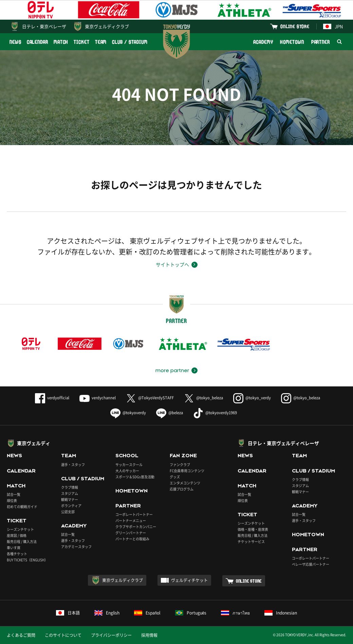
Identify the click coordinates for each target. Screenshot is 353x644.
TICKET (81, 42)
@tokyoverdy (128, 413)
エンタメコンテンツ (185, 483)
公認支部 (68, 512)
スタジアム (70, 493)
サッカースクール (129, 465)
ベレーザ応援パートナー (311, 564)
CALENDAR (38, 42)
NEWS (15, 42)
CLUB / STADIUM (130, 42)
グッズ (175, 477)
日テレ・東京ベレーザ (44, 26)
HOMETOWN (292, 42)
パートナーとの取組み (132, 539)
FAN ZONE (183, 456)
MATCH (61, 42)
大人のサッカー (127, 471)
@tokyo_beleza (203, 398)
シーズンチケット (20, 529)
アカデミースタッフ (76, 547)
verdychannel (98, 398)
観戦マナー (70, 499)
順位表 (12, 500)
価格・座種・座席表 (253, 529)
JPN (333, 26)
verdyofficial (52, 398)
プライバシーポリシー (111, 635)
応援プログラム (182, 489)
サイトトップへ (172, 264)
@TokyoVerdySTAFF (150, 398)
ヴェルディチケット (189, 580)
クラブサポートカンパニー (136, 527)
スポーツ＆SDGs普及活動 (135, 477)
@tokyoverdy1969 (215, 413)
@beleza (170, 413)
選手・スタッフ (73, 465)
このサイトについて (63, 635)
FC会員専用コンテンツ (187, 471)
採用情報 (149, 635)
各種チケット (17, 554)
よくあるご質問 (21, 635)
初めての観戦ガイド (22, 507)
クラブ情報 (70, 487)
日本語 (68, 613)
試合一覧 (14, 494)
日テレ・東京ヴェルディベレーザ (283, 443)
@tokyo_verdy (252, 398)
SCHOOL (127, 456)
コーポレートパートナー (134, 514)
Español (147, 613)
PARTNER (321, 42)
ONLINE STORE (295, 26)
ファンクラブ (180, 465)
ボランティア (71, 506)
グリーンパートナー (131, 533)
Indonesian (281, 613)
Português (191, 613)
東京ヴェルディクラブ (107, 26)
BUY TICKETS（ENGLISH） (27, 560)
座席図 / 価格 (17, 535)
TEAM (101, 42)
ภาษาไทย (235, 613)
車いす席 (14, 548)
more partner (172, 370)
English (107, 613)
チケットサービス (251, 541)
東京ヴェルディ (34, 443)
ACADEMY (263, 42)
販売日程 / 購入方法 (22, 541)
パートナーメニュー (131, 520)
